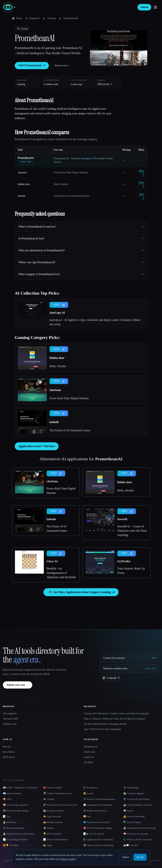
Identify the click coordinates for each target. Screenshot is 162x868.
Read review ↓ (62, 65)
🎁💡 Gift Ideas (11, 845)
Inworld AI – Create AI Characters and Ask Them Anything (132, 531)
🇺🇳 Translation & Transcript (96, 822)
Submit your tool (18, 685)
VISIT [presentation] (59, 305)
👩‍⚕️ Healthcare (10, 822)
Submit (144, 7)
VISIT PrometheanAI (32, 66)
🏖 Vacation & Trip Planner (137, 799)
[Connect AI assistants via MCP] (130, 658)
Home (17, 18)
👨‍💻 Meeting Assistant (53, 811)
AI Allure (89, 762)
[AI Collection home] (9, 7)
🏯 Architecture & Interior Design (139, 828)
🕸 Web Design (131, 788)
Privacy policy (68, 859)
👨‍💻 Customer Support (134, 793)
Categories (32, 18)
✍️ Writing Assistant (53, 822)
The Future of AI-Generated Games (70, 430)
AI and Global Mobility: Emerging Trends (105, 724)
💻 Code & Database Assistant (138, 805)
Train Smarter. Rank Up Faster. (131, 571)
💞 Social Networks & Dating (97, 828)
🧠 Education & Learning (136, 834)
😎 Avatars (88, 793)
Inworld (122, 519)
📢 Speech (128, 811)
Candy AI (89, 757)
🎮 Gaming (49, 799)
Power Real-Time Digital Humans (69, 398)
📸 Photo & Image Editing (15, 811)
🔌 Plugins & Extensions (95, 811)
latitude (22, 196)
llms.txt (7, 747)
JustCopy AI (57, 313)
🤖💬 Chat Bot (131, 845)
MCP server (9, 757)
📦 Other (7, 799)
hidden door (24, 184)
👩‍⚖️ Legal (47, 845)
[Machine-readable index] (130, 669)
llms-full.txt (9, 752)
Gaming (52, 18)
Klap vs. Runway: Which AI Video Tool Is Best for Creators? (115, 719)
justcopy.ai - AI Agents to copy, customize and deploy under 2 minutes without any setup (95, 322)
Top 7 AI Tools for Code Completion (103, 729)
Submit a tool (10, 724)
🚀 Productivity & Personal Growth (60, 805)
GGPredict (124, 561)
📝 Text (7, 816)
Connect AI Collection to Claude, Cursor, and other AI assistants (116, 714)
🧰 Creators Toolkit (52, 788)
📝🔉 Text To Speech (94, 834)
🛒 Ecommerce (91, 788)
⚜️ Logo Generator (52, 816)
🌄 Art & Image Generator (15, 805)
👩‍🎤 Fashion (48, 828)
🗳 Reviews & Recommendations (99, 799)
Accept (140, 857)
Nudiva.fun (90, 752)
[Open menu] (156, 7)
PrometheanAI (26, 158)
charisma (22, 173)
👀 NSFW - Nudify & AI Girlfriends (20, 788)
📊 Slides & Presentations (55, 839)
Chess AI (52, 561)
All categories (10, 714)
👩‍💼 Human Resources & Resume (18, 834)
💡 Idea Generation (52, 834)
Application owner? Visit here (37, 446)
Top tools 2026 (10, 719)
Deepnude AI (91, 747)
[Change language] (111, 678)
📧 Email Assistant (12, 793)
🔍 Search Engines (132, 822)
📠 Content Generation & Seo (57, 793)
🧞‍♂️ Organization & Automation (98, 839)
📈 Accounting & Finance (15, 839)
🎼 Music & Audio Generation (138, 839)
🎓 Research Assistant (13, 828)
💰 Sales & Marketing (134, 816)
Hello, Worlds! (58, 366)
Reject (126, 857)
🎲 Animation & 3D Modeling (98, 805)
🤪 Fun (87, 816)
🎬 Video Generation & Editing (98, 845)
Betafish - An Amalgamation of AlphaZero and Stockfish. (62, 573)
